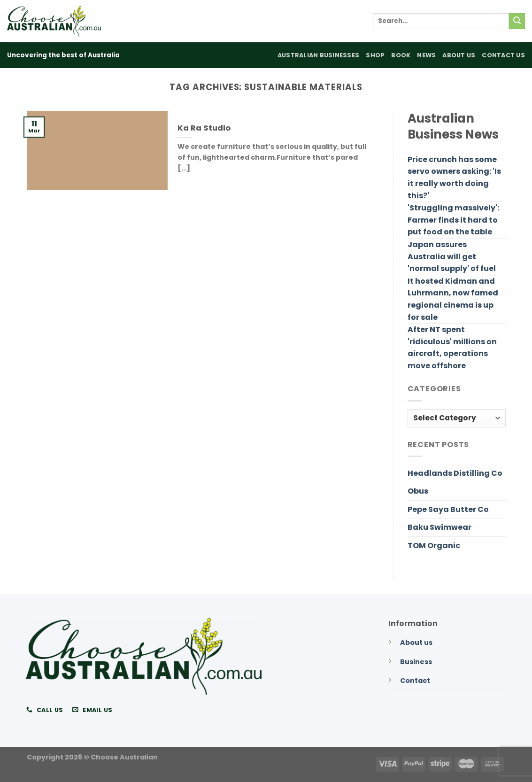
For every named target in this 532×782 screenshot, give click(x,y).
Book (401, 55)
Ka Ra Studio (204, 128)
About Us (459, 55)
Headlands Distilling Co (455, 473)
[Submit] (517, 21)
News (426, 55)
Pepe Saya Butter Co (448, 509)
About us (416, 643)
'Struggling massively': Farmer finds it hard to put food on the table (453, 220)
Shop (375, 55)
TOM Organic (434, 546)
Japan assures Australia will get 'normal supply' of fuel (452, 256)
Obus (418, 491)
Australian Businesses (318, 55)
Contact (415, 681)
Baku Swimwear (439, 527)
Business (416, 662)
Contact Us (503, 55)
